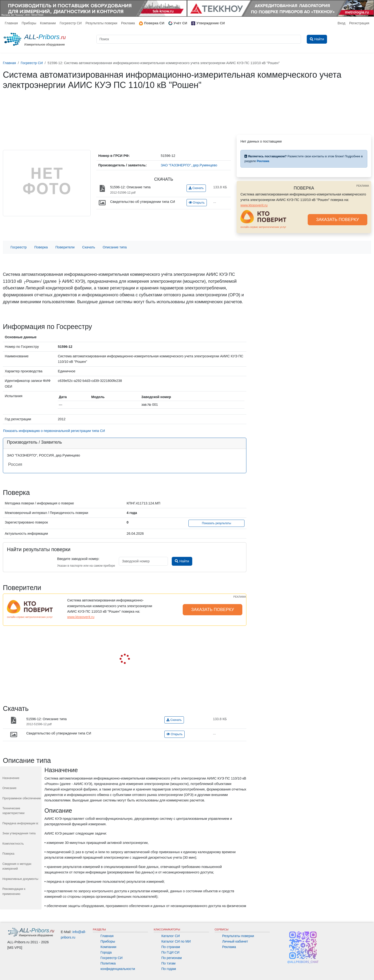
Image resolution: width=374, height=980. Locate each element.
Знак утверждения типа (19, 833)
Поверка (41, 247)
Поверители (65, 247)
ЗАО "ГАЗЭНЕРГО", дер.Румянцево (189, 165)
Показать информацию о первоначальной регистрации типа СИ (54, 431)
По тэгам (168, 963)
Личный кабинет (235, 941)
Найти (182, 561)
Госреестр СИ (71, 23)
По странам (171, 947)
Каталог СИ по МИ (176, 941)
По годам (169, 969)
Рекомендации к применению (14, 891)
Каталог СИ (170, 936)
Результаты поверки (101, 23)
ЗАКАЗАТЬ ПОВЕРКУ (338, 220)
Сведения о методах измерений (17, 866)
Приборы (29, 23)
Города (106, 952)
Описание (9, 788)
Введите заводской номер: (78, 559)
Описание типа (115, 247)
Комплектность (13, 844)
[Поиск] (199, 39)
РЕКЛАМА (363, 186)
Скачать (196, 188)
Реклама (128, 23)
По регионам (171, 958)
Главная (11, 23)
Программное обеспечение (22, 798)
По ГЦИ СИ (170, 952)
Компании (48, 23)
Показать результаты (216, 523)
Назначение (11, 778)
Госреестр (19, 247)
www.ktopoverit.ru (254, 205)
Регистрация (359, 23)
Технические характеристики (13, 811)
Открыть (197, 203)
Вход (341, 23)
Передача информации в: (21, 823)
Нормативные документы (20, 879)
